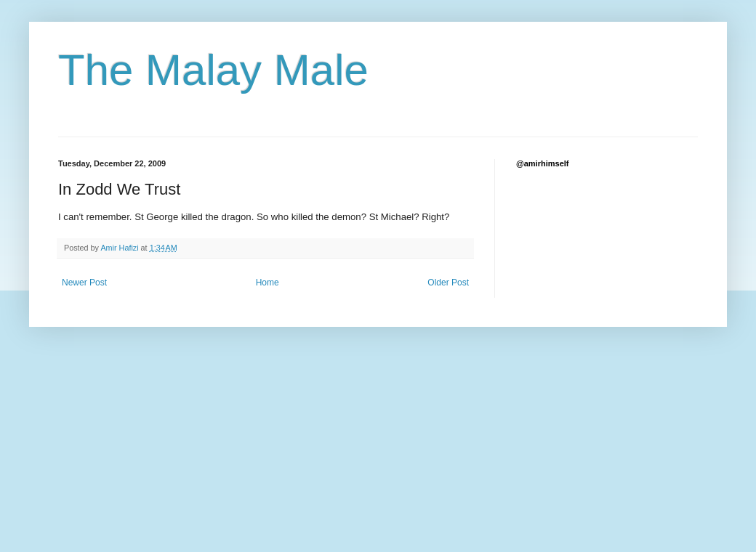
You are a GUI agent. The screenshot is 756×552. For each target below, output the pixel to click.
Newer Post (84, 283)
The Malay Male (213, 70)
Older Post (448, 283)
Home (268, 283)
